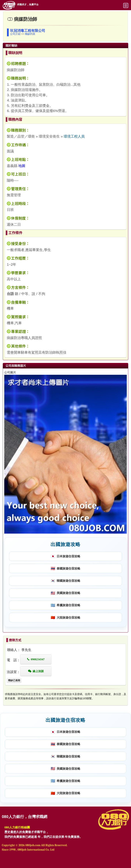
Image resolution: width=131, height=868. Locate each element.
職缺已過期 (14, 680)
